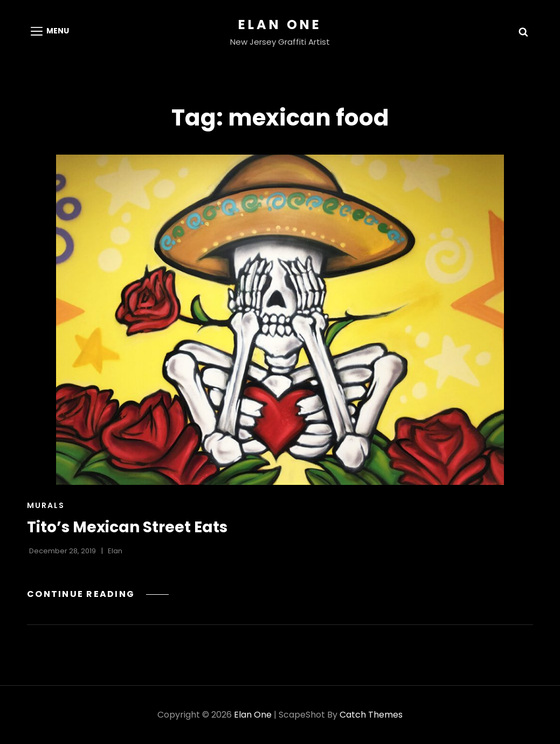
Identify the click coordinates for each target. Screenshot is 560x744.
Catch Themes (371, 715)
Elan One (280, 25)
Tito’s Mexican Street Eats (127, 527)
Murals (46, 505)
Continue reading (98, 594)
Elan (115, 551)
